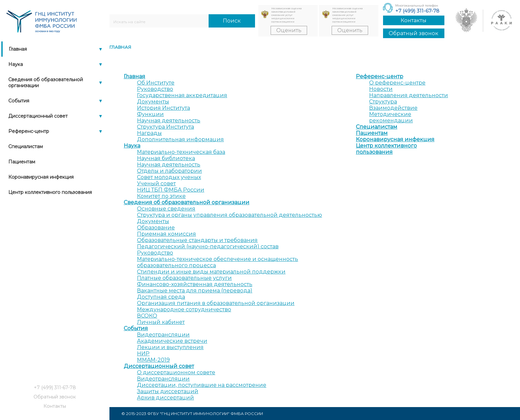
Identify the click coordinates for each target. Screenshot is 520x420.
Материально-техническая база (181, 152)
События (19, 101)
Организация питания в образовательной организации (216, 303)
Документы (153, 102)
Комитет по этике (161, 196)
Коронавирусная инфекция (41, 177)
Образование (156, 228)
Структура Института (165, 127)
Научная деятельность (169, 120)
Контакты (414, 20)
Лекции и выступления (170, 347)
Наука (16, 64)
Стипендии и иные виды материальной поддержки (211, 272)
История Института (163, 108)
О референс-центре (397, 83)
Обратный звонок (414, 33)
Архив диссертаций (165, 398)
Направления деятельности (409, 95)
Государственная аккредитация (182, 95)
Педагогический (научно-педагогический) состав (208, 246)
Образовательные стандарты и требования (197, 240)
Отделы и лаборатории (169, 171)
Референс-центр (29, 131)
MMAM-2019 (153, 360)
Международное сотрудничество (184, 309)
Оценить (289, 30)
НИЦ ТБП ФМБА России (171, 190)
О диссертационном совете (176, 372)
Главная (18, 49)
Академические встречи (172, 341)
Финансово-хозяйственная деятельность (195, 284)
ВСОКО (147, 316)
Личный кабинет (161, 322)
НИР (143, 354)
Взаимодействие (393, 108)
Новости (381, 89)
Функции (150, 114)
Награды (149, 133)
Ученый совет (156, 183)
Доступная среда (161, 297)
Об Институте (156, 83)
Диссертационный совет (38, 116)
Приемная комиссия (166, 234)
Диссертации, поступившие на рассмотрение (202, 385)
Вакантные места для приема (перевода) (195, 291)
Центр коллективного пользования (50, 192)
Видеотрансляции (163, 335)
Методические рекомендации (391, 117)
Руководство (155, 89)
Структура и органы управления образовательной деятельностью (229, 215)
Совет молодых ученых (169, 177)
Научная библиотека (166, 158)
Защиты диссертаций (168, 391)
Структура (383, 102)
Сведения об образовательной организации (46, 83)
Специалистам (26, 147)
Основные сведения (166, 209)
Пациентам (22, 162)
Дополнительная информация (180, 139)
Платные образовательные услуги (184, 278)
